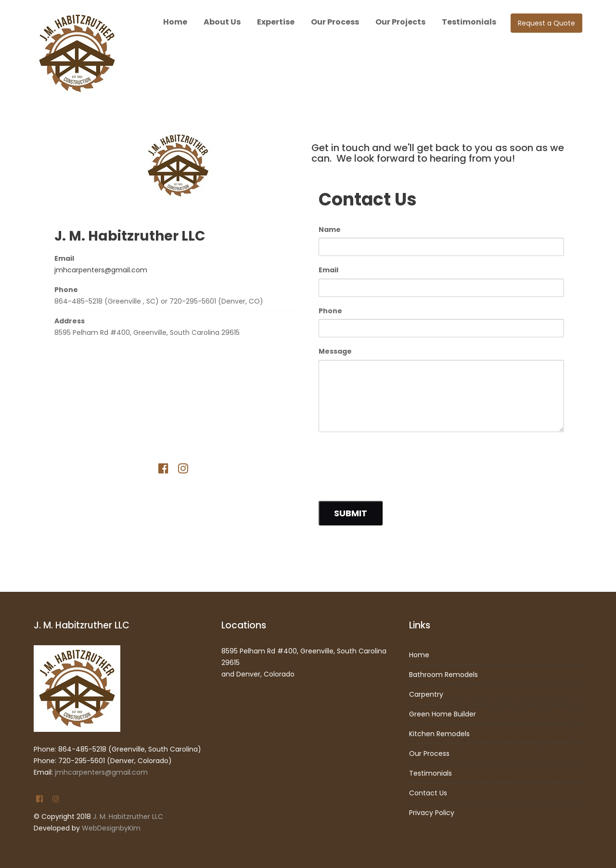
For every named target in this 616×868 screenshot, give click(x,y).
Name (330, 230)
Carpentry (426, 694)
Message (335, 351)
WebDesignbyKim (111, 828)
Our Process (335, 22)
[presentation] (392, 462)
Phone (330, 311)
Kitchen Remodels (439, 734)
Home (175, 22)
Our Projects (400, 22)
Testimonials (469, 22)
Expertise (276, 22)
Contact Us (428, 793)
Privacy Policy (432, 813)
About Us (222, 22)
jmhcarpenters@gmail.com (101, 270)
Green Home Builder (443, 714)
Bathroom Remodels (443, 675)
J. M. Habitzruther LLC (128, 817)
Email (328, 270)
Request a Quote (546, 23)
